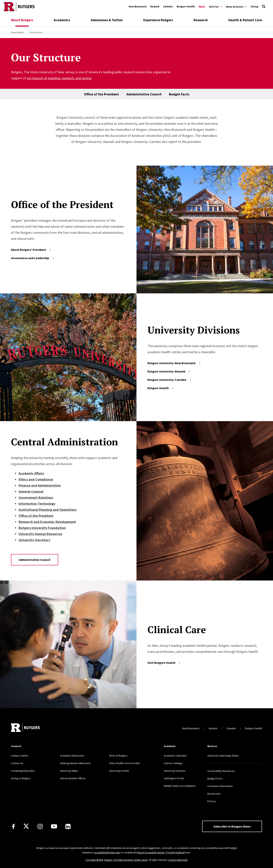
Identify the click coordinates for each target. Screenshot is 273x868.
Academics (62, 20)
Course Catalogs (173, 763)
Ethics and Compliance (36, 479)
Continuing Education (23, 771)
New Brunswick (138, 7)
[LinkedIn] (68, 826)
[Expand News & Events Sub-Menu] (236, 7)
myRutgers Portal (174, 778)
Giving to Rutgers (21, 778)
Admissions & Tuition (107, 20)
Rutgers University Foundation (42, 528)
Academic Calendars (175, 756)
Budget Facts (179, 94)
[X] (26, 826)
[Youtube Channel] (54, 826)
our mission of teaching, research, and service (59, 78)
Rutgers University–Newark (169, 371)
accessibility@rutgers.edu (107, 853)
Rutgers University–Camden (170, 380)
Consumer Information (220, 786)
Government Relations (36, 498)
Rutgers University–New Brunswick (174, 363)
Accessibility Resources (221, 771)
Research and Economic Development (47, 522)
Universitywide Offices (73, 778)
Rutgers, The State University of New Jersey (126, 860)
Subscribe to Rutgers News (232, 826)
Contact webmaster (178, 860)
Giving (254, 7)
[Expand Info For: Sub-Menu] (216, 7)
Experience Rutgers (158, 20)
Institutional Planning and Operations (47, 510)
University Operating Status (223, 756)
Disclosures (214, 794)
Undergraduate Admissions (76, 763)
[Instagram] (40, 826)
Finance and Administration (40, 485)
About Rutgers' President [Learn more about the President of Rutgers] (31, 250)
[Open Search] (264, 7)
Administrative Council (144, 94)
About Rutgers (22, 20)
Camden (168, 7)
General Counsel (31, 491)
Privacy (212, 801)
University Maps (69, 771)
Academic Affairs (31, 473)
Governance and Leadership (33, 258)
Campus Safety (20, 756)
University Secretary (34, 540)
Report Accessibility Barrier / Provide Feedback (161, 853)
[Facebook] (13, 826)
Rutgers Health (186, 7)
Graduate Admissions (72, 756)
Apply (202, 7)
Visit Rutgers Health (164, 663)
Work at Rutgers (118, 756)
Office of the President (101, 94)
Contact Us (17, 763)
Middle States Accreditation (180, 786)
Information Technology (37, 504)
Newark (155, 7)
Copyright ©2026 (94, 860)
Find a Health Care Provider (125, 763)
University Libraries (175, 771)
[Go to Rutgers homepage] (19, 7)
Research (201, 20)
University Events (119, 771)
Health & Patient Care (245, 20)
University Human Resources (40, 534)
